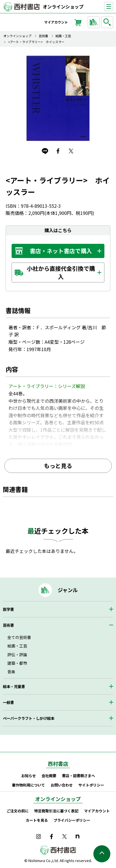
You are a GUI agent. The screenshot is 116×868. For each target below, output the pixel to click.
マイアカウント (56, 22)
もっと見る (58, 466)
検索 (108, 22)
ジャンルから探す (94, 22)
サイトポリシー (91, 785)
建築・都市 (17, 663)
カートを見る (37, 820)
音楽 (11, 672)
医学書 (8, 609)
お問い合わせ (62, 785)
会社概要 (49, 776)
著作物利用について (28, 785)
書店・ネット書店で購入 (61, 251)
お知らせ (29, 776)
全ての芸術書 (19, 637)
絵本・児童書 (14, 686)
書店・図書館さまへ (79, 776)
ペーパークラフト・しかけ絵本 (29, 718)
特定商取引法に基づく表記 (56, 811)
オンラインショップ (63, 7)
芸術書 (43, 36)
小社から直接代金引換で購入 (61, 272)
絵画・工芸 (63, 36)
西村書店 (58, 764)
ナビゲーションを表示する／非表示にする (113, 7)
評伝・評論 (17, 655)
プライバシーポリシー (72, 820)
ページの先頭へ (102, 854)
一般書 (8, 702)
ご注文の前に (18, 811)
